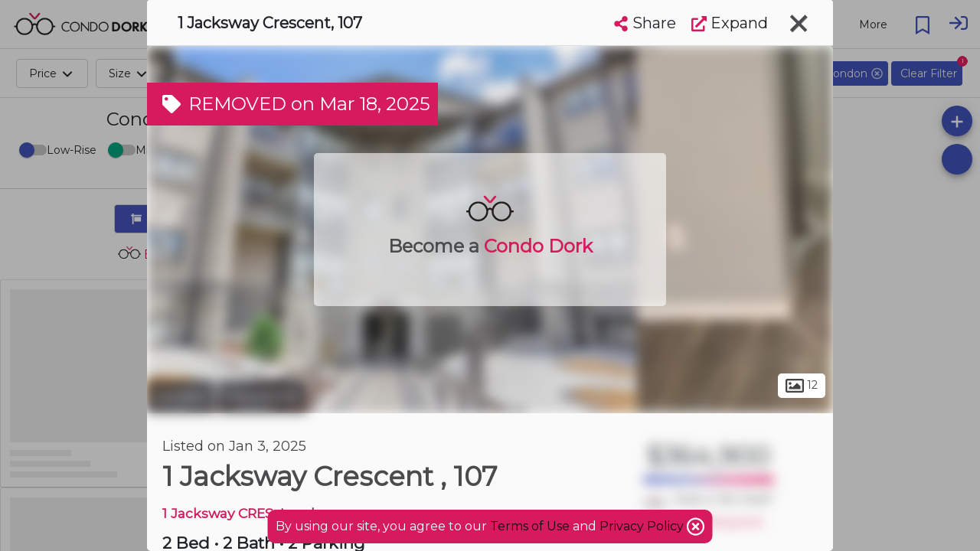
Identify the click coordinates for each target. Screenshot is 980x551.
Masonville (263, 396)
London (181, 396)
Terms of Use (530, 526)
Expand (730, 23)
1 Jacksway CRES (218, 513)
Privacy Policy (643, 526)
